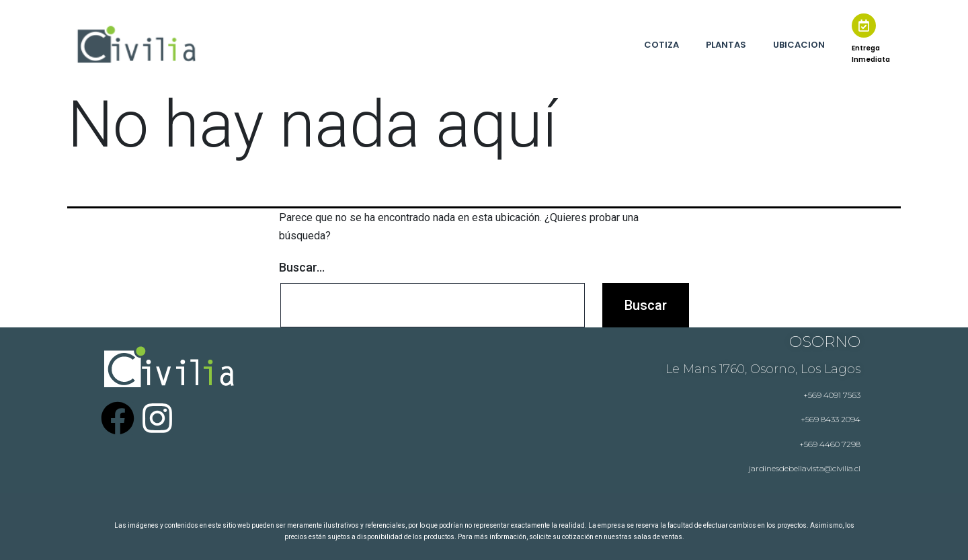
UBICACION (799, 45)
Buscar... (302, 267)
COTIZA (661, 45)
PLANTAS (726, 45)
